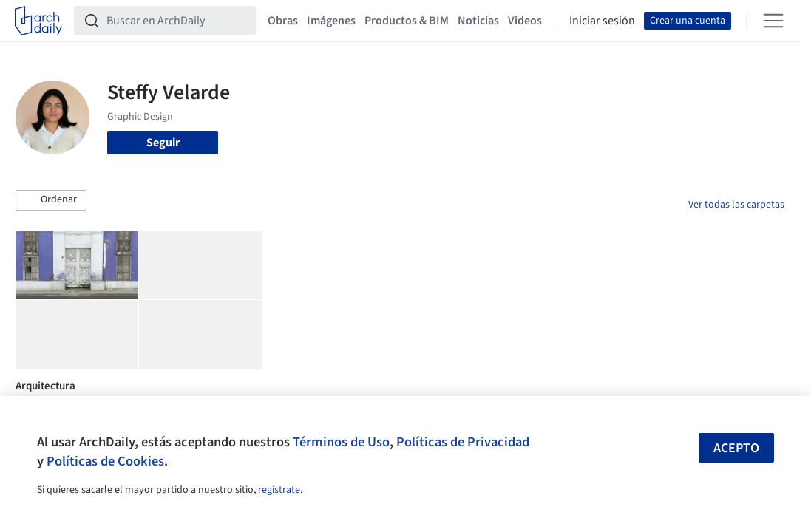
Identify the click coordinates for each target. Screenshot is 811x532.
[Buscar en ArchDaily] (177, 21)
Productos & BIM (407, 21)
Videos (525, 21)
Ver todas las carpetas (736, 205)
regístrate (279, 490)
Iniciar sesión (602, 21)
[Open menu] (773, 21)
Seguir (163, 143)
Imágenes (331, 21)
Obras (283, 21)
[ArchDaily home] (38, 21)
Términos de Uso (341, 442)
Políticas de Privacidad (463, 442)
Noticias (478, 21)
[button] (51, 200)
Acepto (736, 448)
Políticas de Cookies (105, 461)
